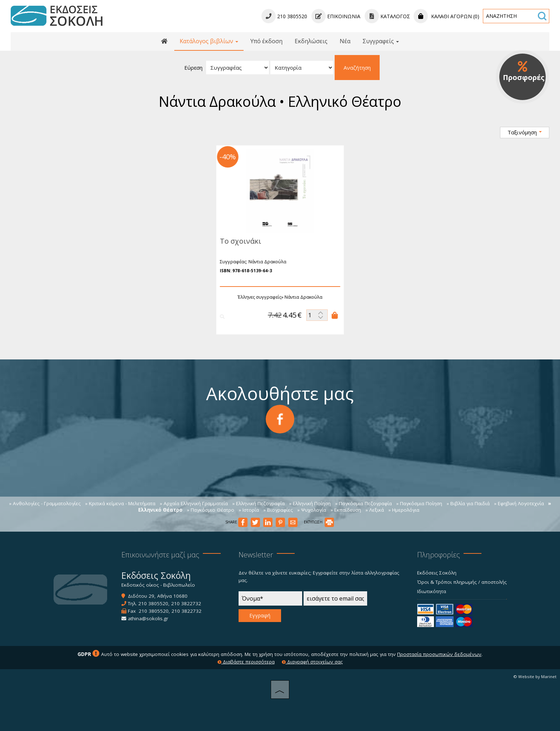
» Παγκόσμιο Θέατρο (211, 510)
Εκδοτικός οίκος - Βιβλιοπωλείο (158, 585)
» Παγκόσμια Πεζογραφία (363, 503)
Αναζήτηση (357, 68)
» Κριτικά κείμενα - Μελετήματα (120, 503)
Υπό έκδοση (266, 41)
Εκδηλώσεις (311, 41)
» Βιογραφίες (278, 510)
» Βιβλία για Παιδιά (468, 503)
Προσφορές (524, 71)
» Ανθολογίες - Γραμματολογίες (45, 503)
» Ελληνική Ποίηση (310, 503)
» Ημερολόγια (404, 510)
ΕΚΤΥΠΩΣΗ (319, 522)
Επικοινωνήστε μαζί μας (160, 555)
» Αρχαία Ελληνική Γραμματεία (194, 503)
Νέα (345, 41)
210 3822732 (186, 603)
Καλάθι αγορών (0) (446, 16)
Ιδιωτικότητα (432, 591)
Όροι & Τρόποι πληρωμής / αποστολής (462, 582)
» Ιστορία (249, 510)
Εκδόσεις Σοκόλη (437, 573)
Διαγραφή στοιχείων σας (312, 662)
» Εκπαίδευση (346, 510)
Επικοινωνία (336, 16)
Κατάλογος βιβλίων (209, 41)
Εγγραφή (260, 615)
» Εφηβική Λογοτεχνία (519, 503)
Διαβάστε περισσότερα (246, 662)
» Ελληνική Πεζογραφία (258, 503)
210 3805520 (153, 603)
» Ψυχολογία (312, 510)
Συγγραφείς (381, 41)
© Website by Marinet (535, 677)
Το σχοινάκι (237, 241)
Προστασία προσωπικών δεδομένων (439, 654)
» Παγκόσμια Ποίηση (419, 503)
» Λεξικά (375, 510)
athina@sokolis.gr (148, 618)
